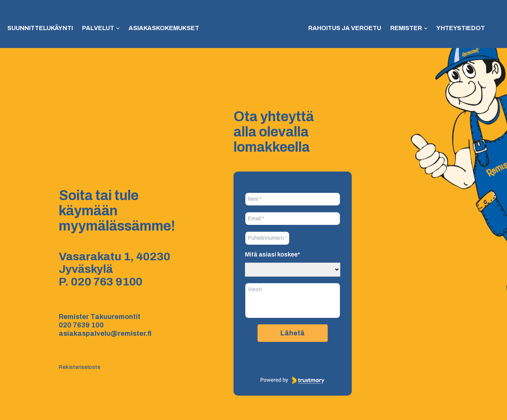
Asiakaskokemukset (164, 28)
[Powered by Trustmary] (293, 380)
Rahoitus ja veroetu (345, 28)
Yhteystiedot (461, 28)
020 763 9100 (107, 282)
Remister (406, 28)
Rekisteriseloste (80, 367)
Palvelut (98, 28)
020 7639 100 (81, 325)
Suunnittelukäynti (40, 28)
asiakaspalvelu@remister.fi (105, 333)
